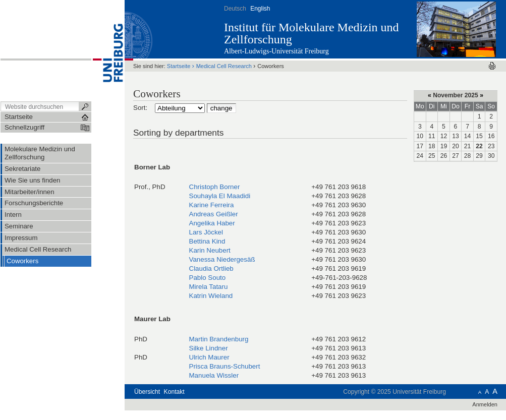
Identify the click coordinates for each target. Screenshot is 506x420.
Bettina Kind (207, 241)
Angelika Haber (212, 223)
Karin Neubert (210, 250)
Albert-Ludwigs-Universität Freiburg (276, 51)
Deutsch (235, 9)
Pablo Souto (208, 278)
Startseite (179, 66)
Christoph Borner (215, 187)
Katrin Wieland (211, 296)
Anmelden (485, 404)
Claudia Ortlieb (211, 268)
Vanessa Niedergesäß (222, 259)
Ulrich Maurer (209, 357)
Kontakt (174, 392)
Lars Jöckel (206, 232)
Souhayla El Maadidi (220, 196)
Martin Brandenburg (219, 339)
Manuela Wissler (214, 375)
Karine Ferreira (212, 205)
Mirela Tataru (209, 287)
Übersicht (147, 392)
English (260, 9)
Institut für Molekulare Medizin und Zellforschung (312, 33)
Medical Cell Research (224, 66)
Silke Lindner (209, 348)
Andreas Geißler (214, 214)
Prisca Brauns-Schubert (225, 366)
